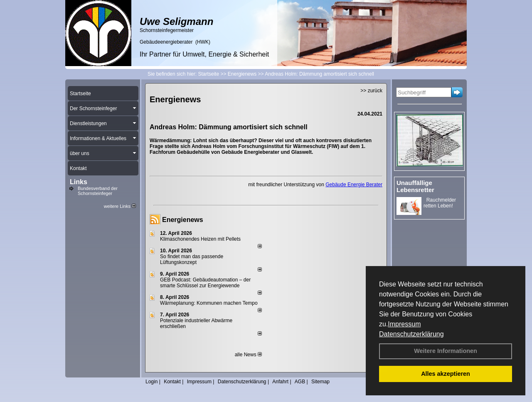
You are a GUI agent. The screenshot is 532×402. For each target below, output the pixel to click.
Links (79, 182)
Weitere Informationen (446, 351)
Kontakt (172, 382)
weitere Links (120, 206)
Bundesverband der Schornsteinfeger (98, 191)
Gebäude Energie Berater (354, 185)
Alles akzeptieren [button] (446, 374)
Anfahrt (280, 382)
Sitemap (320, 382)
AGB (300, 382)
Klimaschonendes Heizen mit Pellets (200, 239)
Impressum (404, 324)
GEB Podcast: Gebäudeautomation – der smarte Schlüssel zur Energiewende (205, 283)
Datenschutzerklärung (411, 334)
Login (151, 382)
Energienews (183, 220)
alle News (248, 355)
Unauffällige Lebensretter (415, 186)
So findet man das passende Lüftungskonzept (192, 259)
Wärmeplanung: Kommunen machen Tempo (209, 303)
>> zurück (371, 91)
